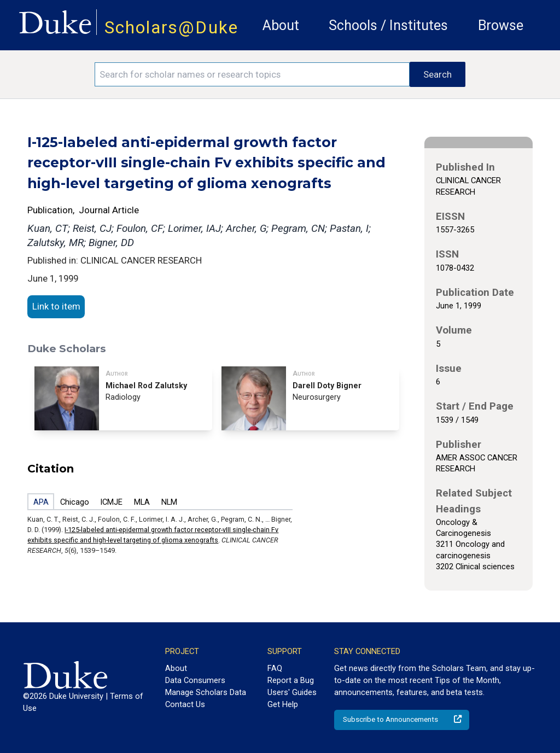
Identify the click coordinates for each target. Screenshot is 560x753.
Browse (501, 25)
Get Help (283, 704)
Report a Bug (291, 680)
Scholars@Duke (171, 28)
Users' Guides (292, 692)
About (281, 25)
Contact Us (185, 704)
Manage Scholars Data (206, 692)
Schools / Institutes (388, 25)
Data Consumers (195, 680)
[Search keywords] (252, 74)
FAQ (275, 668)
